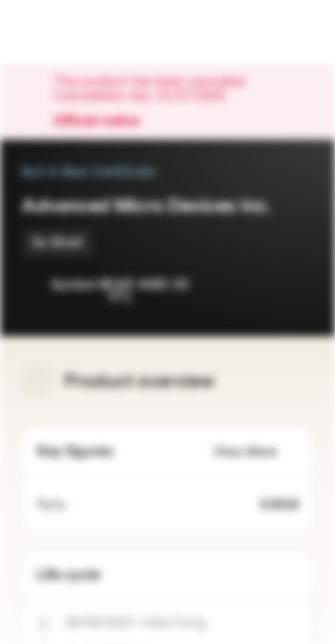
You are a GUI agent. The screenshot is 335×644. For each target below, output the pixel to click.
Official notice (105, 122)
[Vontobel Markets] (70, 32)
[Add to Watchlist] (260, 286)
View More (256, 452)
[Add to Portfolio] (296, 286)
